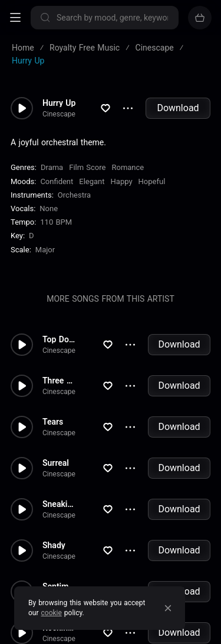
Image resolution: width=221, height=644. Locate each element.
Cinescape (59, 114)
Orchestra (74, 195)
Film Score (87, 167)
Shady (54, 545)
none (49, 208)
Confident (57, 181)
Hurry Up (59, 103)
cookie (52, 613)
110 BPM (56, 222)
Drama (52, 167)
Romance (128, 167)
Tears (53, 422)
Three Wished (68, 381)
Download (178, 108)
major (45, 250)
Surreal (56, 463)
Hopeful (152, 181)
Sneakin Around (70, 504)
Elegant (92, 181)
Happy (122, 181)
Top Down (61, 339)
